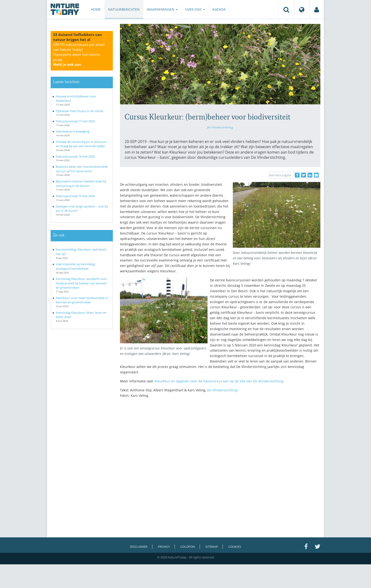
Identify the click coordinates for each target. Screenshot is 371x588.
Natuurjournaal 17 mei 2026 (75, 121)
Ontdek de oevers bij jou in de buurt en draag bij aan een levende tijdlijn (81, 144)
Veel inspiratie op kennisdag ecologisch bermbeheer (75, 266)
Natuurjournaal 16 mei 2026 (75, 156)
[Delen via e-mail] (316, 175)
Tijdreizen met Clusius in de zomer (80, 111)
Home (96, 9)
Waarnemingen (162, 9)
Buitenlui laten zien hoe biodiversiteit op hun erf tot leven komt (82, 169)
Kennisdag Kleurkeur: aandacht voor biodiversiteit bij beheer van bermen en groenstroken (81, 283)
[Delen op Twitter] (304, 175)
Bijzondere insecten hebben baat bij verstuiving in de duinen (81, 183)
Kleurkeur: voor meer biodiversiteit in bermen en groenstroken (82, 300)
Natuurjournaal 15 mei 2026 (75, 196)
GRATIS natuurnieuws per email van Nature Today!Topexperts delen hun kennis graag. (79, 54)
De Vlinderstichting (220, 127)
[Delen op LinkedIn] (310, 175)
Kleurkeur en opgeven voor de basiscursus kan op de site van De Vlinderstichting (219, 381)
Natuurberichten (124, 9)
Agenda (219, 9)
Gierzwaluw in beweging (73, 131)
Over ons (195, 9)
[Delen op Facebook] (297, 175)
